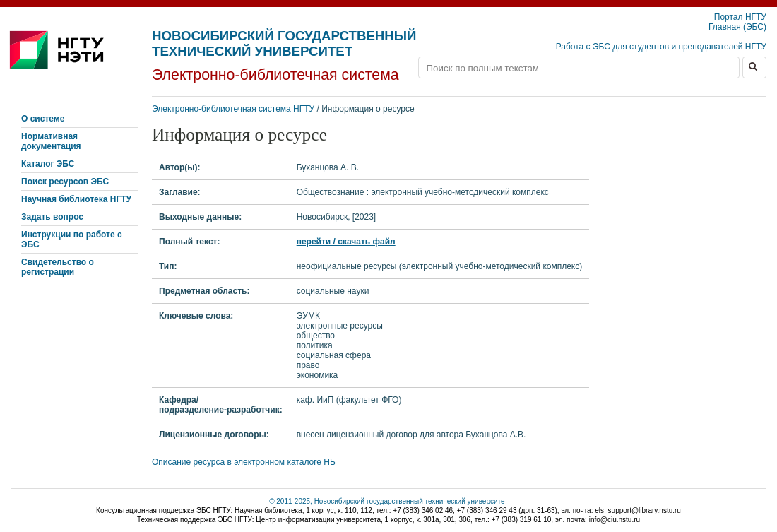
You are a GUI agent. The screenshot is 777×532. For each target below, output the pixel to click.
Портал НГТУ (740, 17)
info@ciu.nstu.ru (615, 520)
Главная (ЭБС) (737, 27)
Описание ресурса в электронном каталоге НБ (244, 462)
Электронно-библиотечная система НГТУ (233, 109)
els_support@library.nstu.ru (638, 510)
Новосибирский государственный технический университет (284, 43)
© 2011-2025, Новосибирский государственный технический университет (389, 501)
